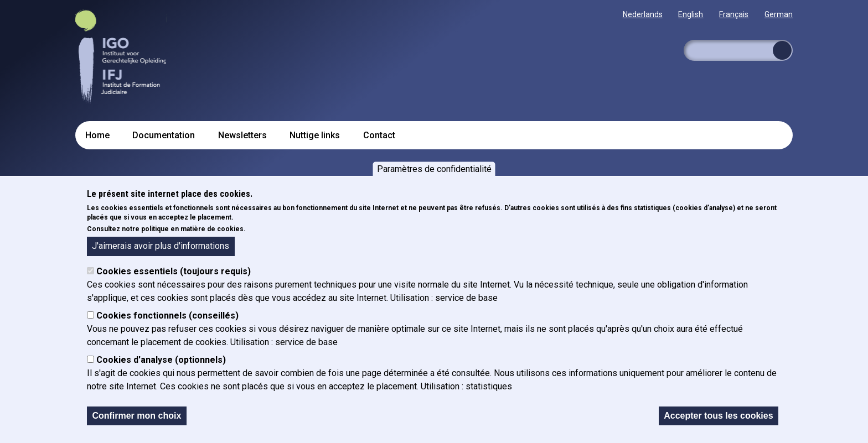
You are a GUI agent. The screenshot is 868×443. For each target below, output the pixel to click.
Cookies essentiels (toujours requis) (174, 271)
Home (97, 135)
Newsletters (242, 135)
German (779, 14)
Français (734, 14)
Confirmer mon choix (136, 416)
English (691, 14)
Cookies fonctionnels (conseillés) (167, 316)
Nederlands (643, 14)
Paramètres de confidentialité (434, 169)
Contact (379, 135)
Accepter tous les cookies (718, 416)
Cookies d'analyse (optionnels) (161, 360)
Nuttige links (315, 135)
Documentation (164, 135)
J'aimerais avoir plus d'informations (161, 246)
